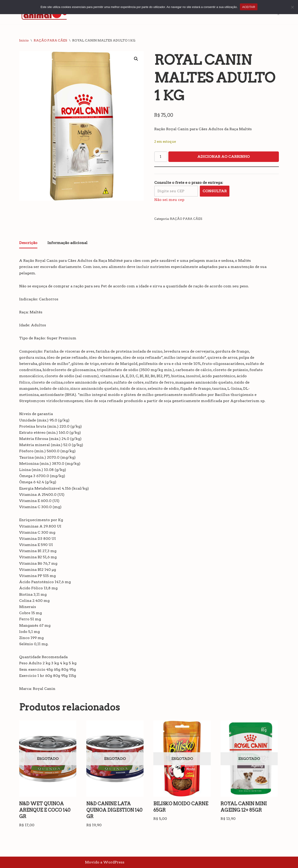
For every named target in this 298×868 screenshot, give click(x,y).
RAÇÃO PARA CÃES (50, 40)
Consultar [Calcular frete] (215, 191)
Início (24, 40)
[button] (136, 59)
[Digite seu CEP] (176, 191)
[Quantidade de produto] (161, 157)
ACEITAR (249, 7)
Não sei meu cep (169, 200)
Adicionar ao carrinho (223, 157)
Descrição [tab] (28, 243)
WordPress (114, 862)
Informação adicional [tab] (67, 243)
